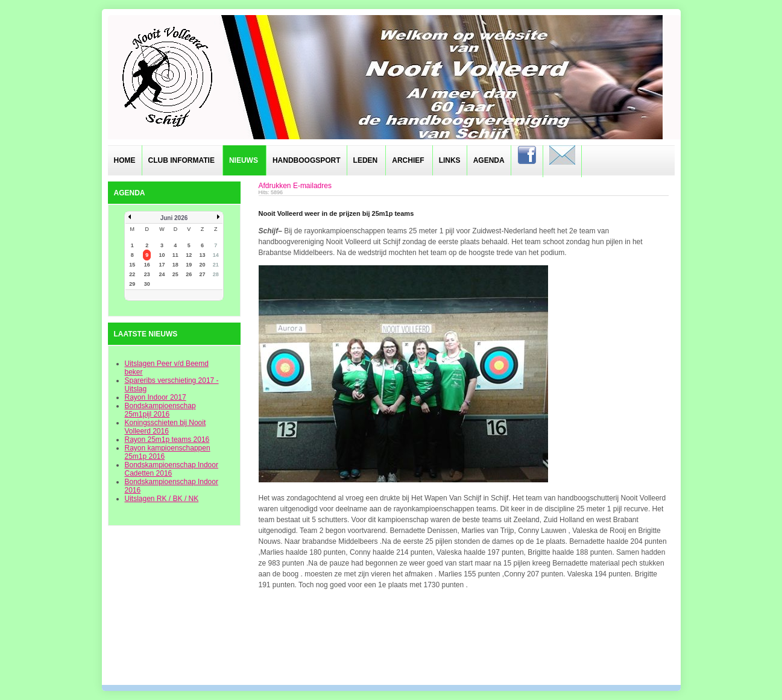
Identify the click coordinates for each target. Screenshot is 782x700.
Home (125, 160)
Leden (366, 160)
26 (189, 274)
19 (189, 265)
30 (147, 284)
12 (189, 255)
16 (147, 265)
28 (216, 274)
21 (216, 265)
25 (175, 274)
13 (202, 255)
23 (147, 274)
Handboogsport (307, 160)
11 (175, 255)
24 (162, 274)
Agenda (489, 160)
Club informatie (181, 160)
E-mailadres (312, 186)
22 (132, 274)
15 (132, 265)
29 (132, 284)
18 (175, 265)
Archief (408, 160)
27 (202, 274)
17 (162, 265)
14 (216, 255)
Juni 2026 (174, 218)
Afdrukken (275, 186)
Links (450, 160)
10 (162, 255)
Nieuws (244, 160)
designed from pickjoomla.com (391, 653)
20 (202, 265)
